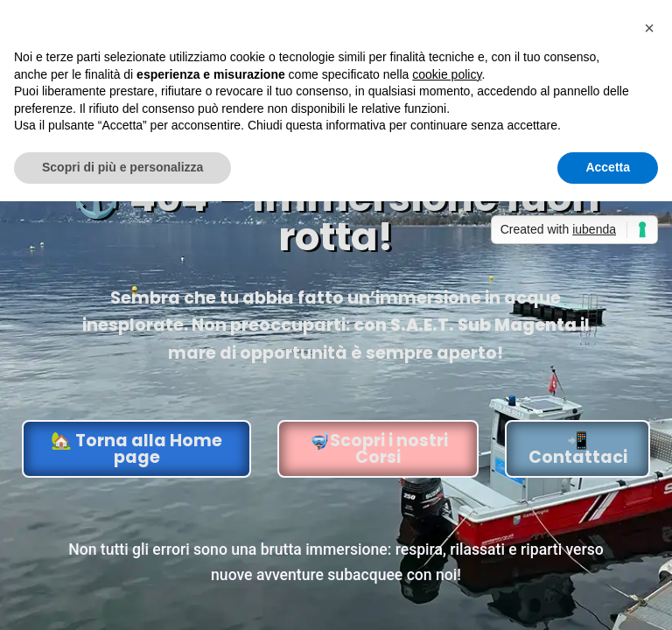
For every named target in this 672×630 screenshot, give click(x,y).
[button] (649, 28)
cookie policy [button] (447, 74)
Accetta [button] (608, 167)
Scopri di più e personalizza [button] (122, 167)
